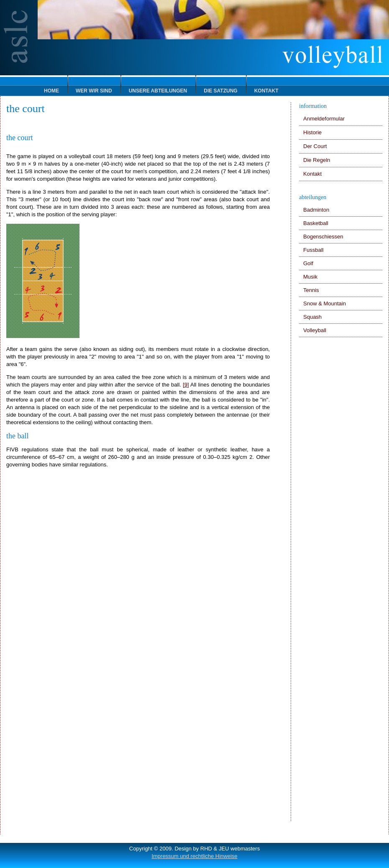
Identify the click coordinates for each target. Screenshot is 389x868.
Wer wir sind (94, 91)
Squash (312, 317)
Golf (308, 263)
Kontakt (266, 91)
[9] (186, 385)
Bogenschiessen (323, 237)
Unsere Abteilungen (158, 91)
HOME (51, 91)
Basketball (316, 223)
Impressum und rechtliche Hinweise (194, 856)
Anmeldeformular (324, 119)
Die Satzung (220, 91)
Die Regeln (317, 160)
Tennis (311, 290)
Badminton (316, 210)
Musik (310, 277)
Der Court (315, 146)
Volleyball (315, 330)
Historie (312, 132)
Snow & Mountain (325, 303)
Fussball (313, 250)
